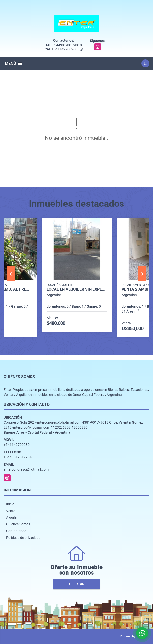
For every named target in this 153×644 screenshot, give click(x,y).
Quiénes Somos (18, 524)
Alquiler (12, 517)
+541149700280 (64, 49)
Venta (11, 511)
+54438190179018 (67, 45)
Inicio (10, 504)
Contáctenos (16, 531)
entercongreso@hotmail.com (26, 469)
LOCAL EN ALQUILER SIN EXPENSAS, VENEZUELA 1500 (77, 289)
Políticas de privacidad (23, 538)
